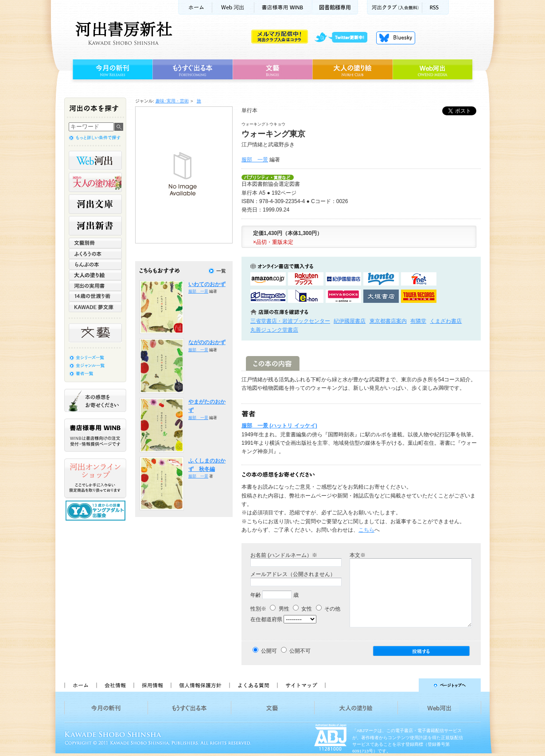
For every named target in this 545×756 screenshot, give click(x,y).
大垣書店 (381, 296)
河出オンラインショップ (95, 478)
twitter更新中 (344, 38)
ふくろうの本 (95, 254)
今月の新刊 (111, 70)
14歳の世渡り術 (95, 296)
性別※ (258, 609)
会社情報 (115, 685)
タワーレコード (419, 296)
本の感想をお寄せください (95, 400)
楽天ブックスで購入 (306, 279)
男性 (279, 609)
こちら (366, 530)
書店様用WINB (283, 7)
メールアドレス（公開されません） (293, 574)
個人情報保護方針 (200, 685)
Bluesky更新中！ (396, 38)
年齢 (256, 595)
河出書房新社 (123, 33)
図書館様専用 (335, 7)
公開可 (269, 651)
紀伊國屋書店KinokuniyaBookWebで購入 (343, 279)
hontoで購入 (381, 279)
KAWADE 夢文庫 (95, 307)
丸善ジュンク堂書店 (274, 330)
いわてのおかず (207, 284)
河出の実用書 (95, 286)
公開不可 (300, 651)
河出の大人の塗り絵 (95, 182)
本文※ (358, 555)
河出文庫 (95, 204)
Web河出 (233, 7)
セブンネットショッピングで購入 (419, 279)
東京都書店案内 (388, 321)
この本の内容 (273, 363)
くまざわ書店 (446, 321)
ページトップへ (407, 685)
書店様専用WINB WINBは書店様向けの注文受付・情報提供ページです (95, 435)
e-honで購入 (306, 296)
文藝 (272, 70)
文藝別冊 (95, 243)
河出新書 (95, 226)
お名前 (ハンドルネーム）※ (284, 555)
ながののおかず (207, 342)
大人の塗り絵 (352, 70)
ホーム (195, 7)
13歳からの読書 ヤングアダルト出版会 (97, 511)
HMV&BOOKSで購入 (343, 296)
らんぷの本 (95, 264)
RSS (436, 7)
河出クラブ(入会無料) (395, 7)
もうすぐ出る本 (193, 70)
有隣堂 (418, 321)
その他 (328, 609)
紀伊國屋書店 (350, 321)
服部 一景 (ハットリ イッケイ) (279, 426)
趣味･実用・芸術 (172, 101)
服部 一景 (255, 160)
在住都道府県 (266, 619)
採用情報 (152, 685)
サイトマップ (301, 685)
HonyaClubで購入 (268, 296)
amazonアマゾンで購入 (268, 279)
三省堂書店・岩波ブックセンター (290, 321)
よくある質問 (253, 685)
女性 (302, 609)
